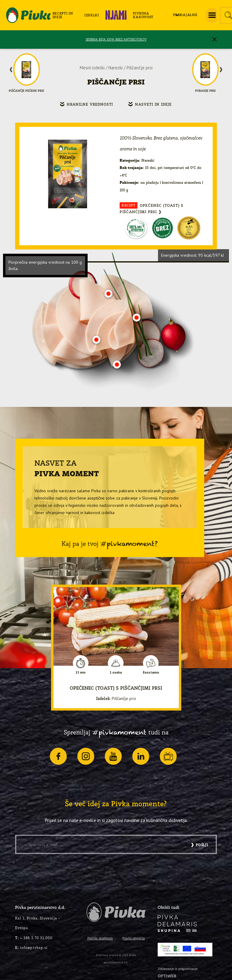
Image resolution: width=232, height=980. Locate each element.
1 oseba (116, 673)
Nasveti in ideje (153, 104)
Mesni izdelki (92, 68)
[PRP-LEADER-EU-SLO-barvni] (185, 950)
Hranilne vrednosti (90, 104)
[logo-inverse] (177, 924)
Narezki (116, 68)
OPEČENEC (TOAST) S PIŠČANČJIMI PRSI (151, 208)
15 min (81, 673)
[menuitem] (66, 15)
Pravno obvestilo (134, 938)
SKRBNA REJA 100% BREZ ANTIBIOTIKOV (116, 40)
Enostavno (151, 673)
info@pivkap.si (31, 947)
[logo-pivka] (28, 15)
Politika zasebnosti (100, 938)
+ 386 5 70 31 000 (34, 938)
